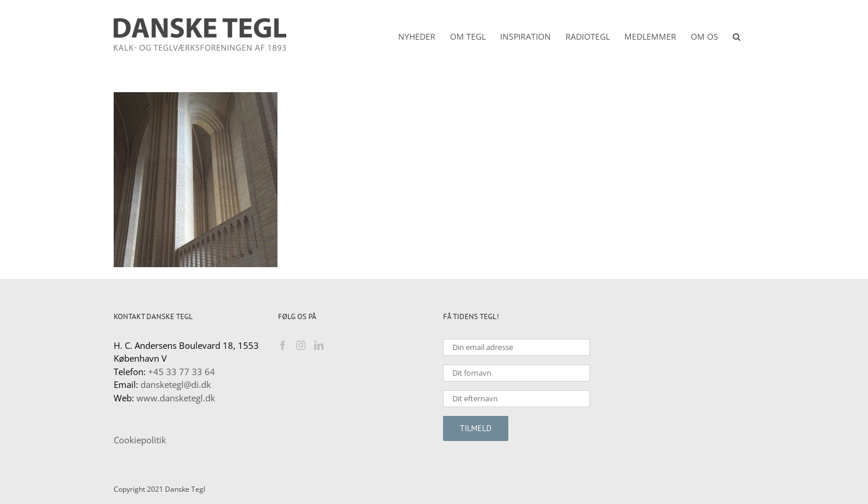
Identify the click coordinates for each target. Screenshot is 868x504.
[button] (737, 34)
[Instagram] (301, 345)
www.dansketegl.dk (176, 398)
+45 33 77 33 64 (182, 372)
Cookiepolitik (140, 440)
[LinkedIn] (319, 345)
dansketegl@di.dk (176, 384)
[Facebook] (283, 345)
